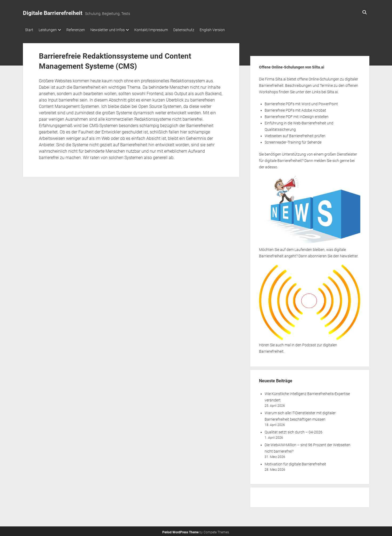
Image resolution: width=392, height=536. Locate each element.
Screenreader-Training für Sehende (293, 141)
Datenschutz (197, 30)
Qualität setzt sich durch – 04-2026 (294, 431)
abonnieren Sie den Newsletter (333, 254)
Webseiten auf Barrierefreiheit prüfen (295, 134)
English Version (228, 30)
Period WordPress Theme (180, 531)
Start (29, 30)
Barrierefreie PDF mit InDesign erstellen (297, 115)
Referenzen (81, 30)
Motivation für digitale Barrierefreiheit (295, 462)
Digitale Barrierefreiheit (53, 13)
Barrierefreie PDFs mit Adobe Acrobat (295, 109)
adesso (271, 165)
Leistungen (50, 30)
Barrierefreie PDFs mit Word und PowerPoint (301, 102)
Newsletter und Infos (116, 30)
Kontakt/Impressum (162, 30)
